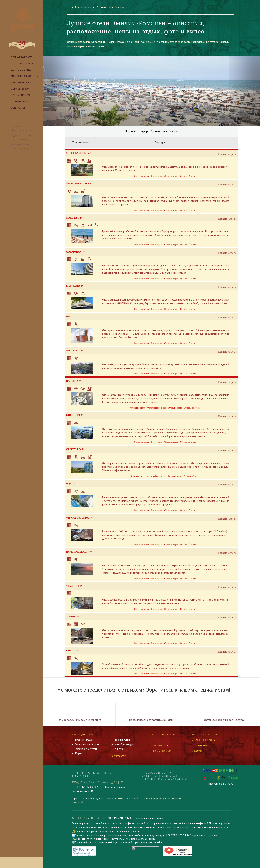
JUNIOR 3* (72, 617)
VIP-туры (120, 749)
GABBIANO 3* (75, 286)
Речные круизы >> (204, 735)
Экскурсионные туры (87, 745)
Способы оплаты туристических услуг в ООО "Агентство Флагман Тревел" (116, 839)
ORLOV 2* (72, 651)
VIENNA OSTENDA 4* (79, 518)
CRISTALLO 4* (75, 449)
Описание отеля (141, 176)
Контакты (119, 756)
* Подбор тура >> (164, 735)
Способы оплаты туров (221, 784)
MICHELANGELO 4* (78, 153)
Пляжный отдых (84, 740)
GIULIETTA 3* (75, 415)
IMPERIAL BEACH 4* (79, 552)
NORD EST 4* (74, 218)
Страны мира (201, 745)
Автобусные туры (125, 745)
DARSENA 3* (74, 381)
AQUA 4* (71, 484)
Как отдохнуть (83, 735)
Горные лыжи (123, 740)
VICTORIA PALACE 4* (79, 184)
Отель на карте (171, 176)
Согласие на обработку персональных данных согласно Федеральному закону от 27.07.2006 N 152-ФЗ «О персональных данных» (146, 835)
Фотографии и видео (157, 408)
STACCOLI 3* (74, 586)
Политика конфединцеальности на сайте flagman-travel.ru (107, 832)
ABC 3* (70, 317)
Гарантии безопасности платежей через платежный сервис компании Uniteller (118, 843)
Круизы (79, 754)
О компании (201, 751)
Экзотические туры (86, 749)
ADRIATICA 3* (75, 351)
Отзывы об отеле (188, 176)
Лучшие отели (83, 7)
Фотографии (157, 176)
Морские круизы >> (205, 740)
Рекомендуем (162, 751)
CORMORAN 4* (75, 252)
